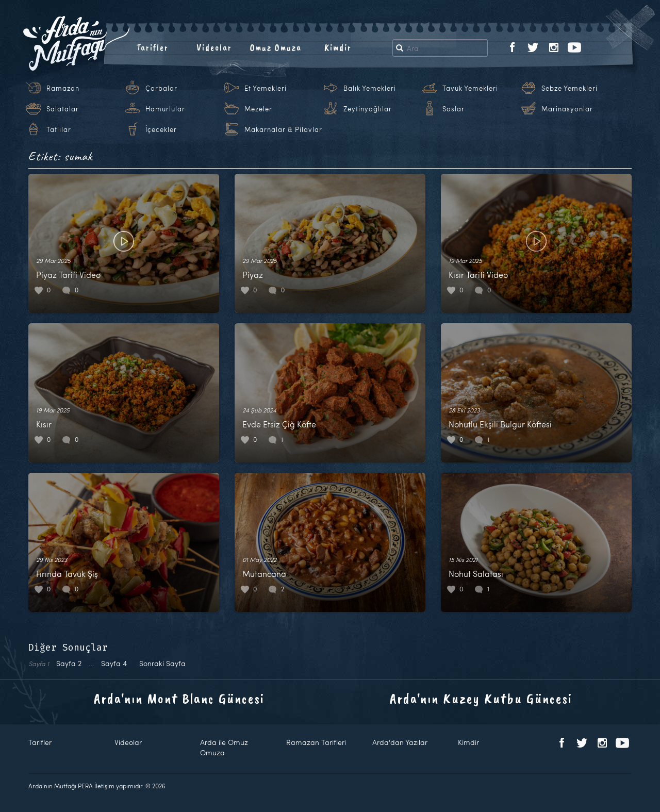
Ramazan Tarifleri (316, 742)
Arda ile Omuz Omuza (224, 747)
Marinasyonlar (567, 109)
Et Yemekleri (266, 88)
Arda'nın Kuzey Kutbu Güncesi (481, 698)
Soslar (453, 109)
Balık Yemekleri (370, 88)
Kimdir (338, 47)
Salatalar (63, 109)
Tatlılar (59, 129)
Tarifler (152, 47)
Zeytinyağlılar (368, 109)
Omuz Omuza (276, 47)
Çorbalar (161, 88)
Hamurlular (165, 109)
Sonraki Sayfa (162, 663)
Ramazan (63, 88)
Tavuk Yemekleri (470, 88)
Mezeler (258, 109)
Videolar (214, 47)
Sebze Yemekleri (570, 88)
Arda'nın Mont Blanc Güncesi (179, 698)
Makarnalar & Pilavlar (283, 129)
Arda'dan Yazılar (400, 742)
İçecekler (161, 129)
